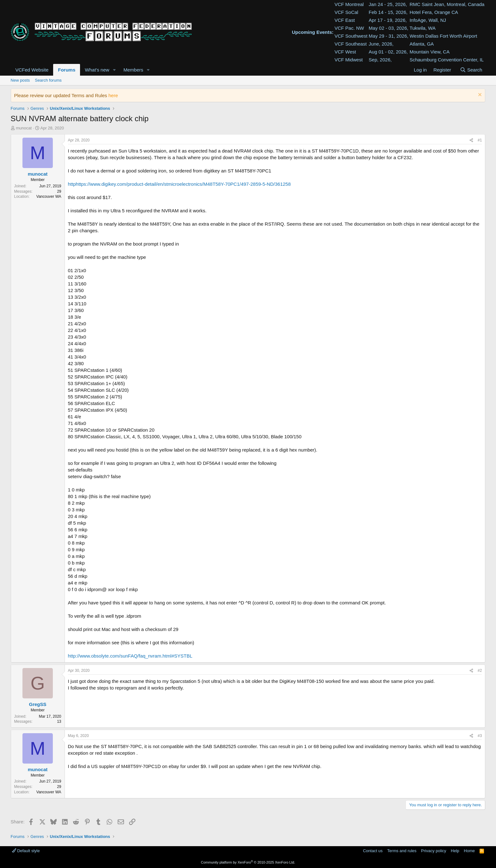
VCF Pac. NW (349, 28)
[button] (114, 70)
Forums (67, 70)
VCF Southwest (351, 36)
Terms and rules (402, 851)
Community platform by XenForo (248, 862)
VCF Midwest (348, 60)
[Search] (471, 70)
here (113, 95)
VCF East (344, 20)
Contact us (373, 851)
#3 (480, 736)
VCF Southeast (350, 44)
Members (133, 70)
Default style (26, 851)
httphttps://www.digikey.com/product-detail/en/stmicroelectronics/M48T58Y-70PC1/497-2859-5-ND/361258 (180, 184)
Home (469, 851)
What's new (97, 70)
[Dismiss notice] (479, 95)
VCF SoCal (346, 12)
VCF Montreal (349, 4)
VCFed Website (32, 70)
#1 (480, 140)
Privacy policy (434, 851)
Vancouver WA (49, 197)
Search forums (48, 80)
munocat (24, 128)
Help (455, 851)
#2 (480, 671)
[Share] (471, 140)
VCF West (345, 52)
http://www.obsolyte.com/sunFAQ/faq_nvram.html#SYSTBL (130, 656)
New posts (20, 80)
